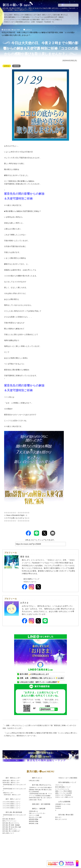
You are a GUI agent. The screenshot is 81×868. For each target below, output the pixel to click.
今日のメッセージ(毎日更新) (13, 22)
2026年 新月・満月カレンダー (11, 781)
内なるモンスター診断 (35, 817)
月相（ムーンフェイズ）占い (37, 813)
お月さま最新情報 (64, 802)
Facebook (48, 22)
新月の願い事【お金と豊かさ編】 (12, 827)
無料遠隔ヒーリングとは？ (32, 17)
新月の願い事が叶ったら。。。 (11, 829)
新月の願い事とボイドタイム (11, 823)
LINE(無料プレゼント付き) (63, 804)
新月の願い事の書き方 (9, 819)
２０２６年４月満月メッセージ (11, 808)
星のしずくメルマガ (61, 819)
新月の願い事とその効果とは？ (11, 831)
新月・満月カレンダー (17, 15)
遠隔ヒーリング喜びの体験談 (63, 791)
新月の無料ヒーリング (32, 579)
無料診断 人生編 (33, 823)
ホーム (6, 15)
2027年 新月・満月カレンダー (11, 783)
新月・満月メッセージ (45, 15)
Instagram (40, 22)
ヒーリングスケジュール (12, 20)
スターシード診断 (34, 815)
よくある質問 (46, 17)
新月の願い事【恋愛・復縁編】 (11, 825)
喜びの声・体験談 (57, 17)
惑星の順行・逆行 (38, 20)
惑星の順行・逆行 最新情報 (41, 804)
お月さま (27, 22)
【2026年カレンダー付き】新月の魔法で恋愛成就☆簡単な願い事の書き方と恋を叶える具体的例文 (40, 790)
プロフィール (50, 20)
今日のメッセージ (30, 582)
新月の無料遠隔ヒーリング (13, 17)
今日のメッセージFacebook (63, 795)
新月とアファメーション (9, 821)
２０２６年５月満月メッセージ (11, 804)
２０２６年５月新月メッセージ (11, 802)
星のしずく (58, 817)
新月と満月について (8, 833)
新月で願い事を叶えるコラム (42, 785)
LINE (33, 22)
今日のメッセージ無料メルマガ (64, 797)
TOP (12, 30)
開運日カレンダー (31, 15)
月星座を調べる (26, 20)
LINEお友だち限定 (34, 781)
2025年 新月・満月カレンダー (12, 795)
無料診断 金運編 (33, 821)
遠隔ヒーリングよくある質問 (63, 793)
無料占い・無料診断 (39, 809)
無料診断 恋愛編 (33, 819)
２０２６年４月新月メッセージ (11, 806)
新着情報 (17, 66)
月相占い (58, 20)
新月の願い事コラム (60, 15)
